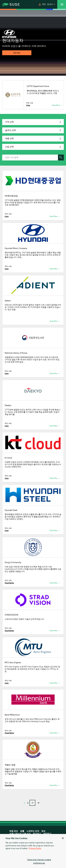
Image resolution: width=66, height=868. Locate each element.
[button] (42, 4)
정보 (43, 831)
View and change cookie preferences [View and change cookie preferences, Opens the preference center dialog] (39, 861)
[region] (33, 851)
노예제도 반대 (33, 831)
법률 (22, 831)
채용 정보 (14, 831)
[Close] (63, 838)
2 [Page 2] (28, 803)
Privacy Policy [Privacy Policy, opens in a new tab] (35, 848)
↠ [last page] (38, 803)
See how (17, 53)
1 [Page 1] (24, 803)
